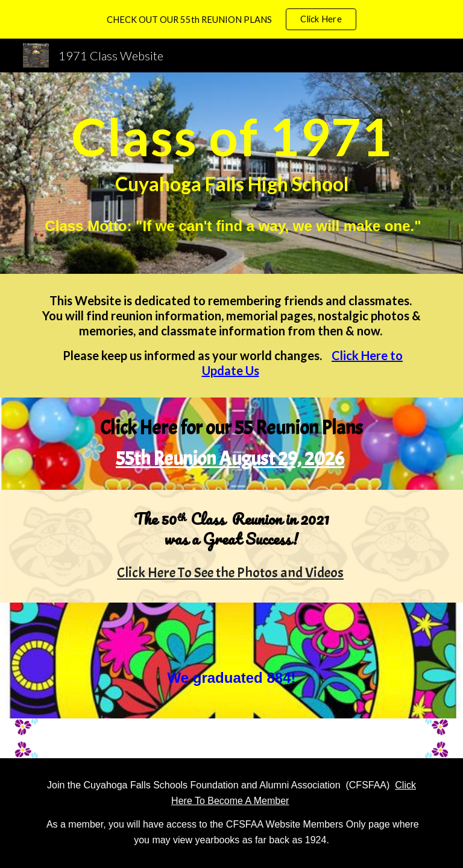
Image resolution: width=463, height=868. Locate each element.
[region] (231, 19)
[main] (231, 173)
